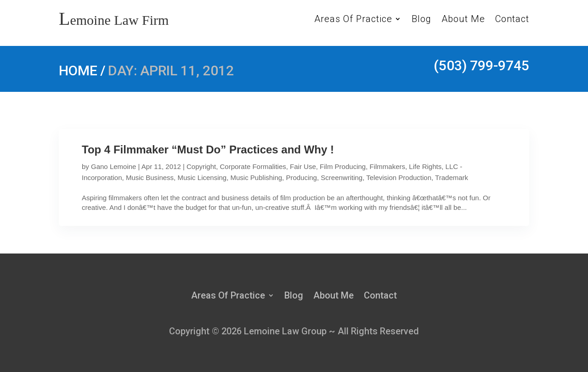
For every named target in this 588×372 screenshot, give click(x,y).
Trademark (452, 178)
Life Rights (425, 166)
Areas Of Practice (353, 20)
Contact (512, 20)
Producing (301, 178)
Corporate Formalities (253, 166)
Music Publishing (257, 178)
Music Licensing (202, 178)
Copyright (201, 166)
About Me (463, 20)
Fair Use (303, 166)
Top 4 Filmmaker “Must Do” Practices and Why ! (208, 149)
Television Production (399, 178)
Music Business (150, 178)
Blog (421, 20)
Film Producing (343, 166)
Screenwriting (342, 178)
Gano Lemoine (113, 166)
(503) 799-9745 (481, 65)
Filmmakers (388, 166)
